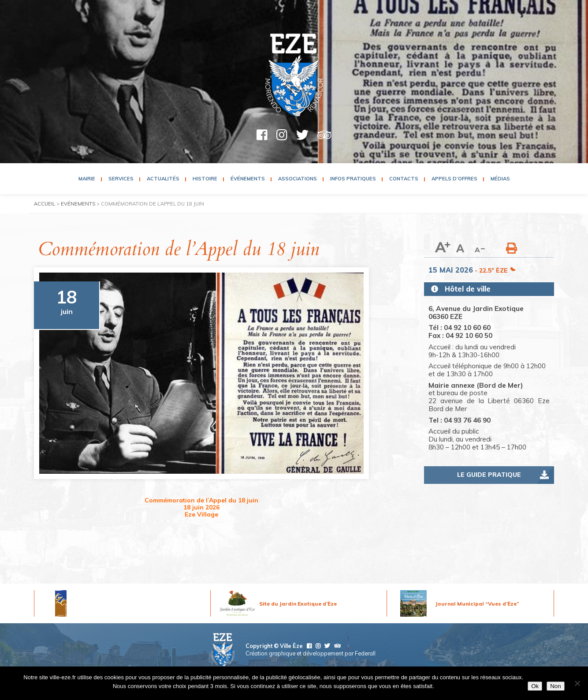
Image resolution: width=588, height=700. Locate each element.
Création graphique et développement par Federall (311, 653)
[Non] (577, 683)
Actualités (163, 179)
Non (555, 686)
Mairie (87, 179)
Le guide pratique (489, 475)
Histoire (205, 179)
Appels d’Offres (454, 179)
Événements (248, 179)
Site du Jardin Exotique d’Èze (298, 604)
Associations (298, 179)
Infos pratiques (353, 179)
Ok (535, 686)
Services (121, 179)
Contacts (404, 179)
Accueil (45, 204)
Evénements (78, 204)
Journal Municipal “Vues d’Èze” (477, 604)
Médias (500, 179)
